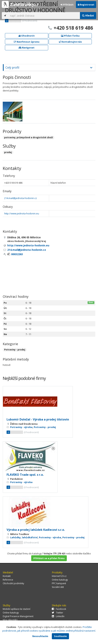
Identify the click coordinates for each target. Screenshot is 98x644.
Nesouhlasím (40, 636)
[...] (44, 16)
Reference (8, 580)
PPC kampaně (59, 583)
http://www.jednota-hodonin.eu (22, 213)
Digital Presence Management (18, 616)
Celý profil (12, 67)
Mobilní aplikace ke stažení (17, 609)
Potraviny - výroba (21, 427)
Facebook (59, 609)
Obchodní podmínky (13, 583)
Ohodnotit (27, 36)
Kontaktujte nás (70, 42)
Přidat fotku (70, 36)
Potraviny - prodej (15, 350)
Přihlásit (67, 5)
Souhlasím (60, 636)
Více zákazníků (10, 620)
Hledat (88, 15)
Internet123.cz (59, 576)
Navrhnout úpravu (27, 42)
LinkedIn (58, 616)
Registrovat (86, 5)
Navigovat (27, 48)
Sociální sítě (58, 587)
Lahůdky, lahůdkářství (24, 537)
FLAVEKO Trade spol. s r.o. (25, 475)
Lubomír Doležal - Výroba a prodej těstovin (38, 419)
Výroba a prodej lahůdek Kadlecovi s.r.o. (36, 530)
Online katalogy (60, 580)
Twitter (57, 613)
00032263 (17, 254)
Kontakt (7, 576)
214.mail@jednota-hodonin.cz (21, 198)
